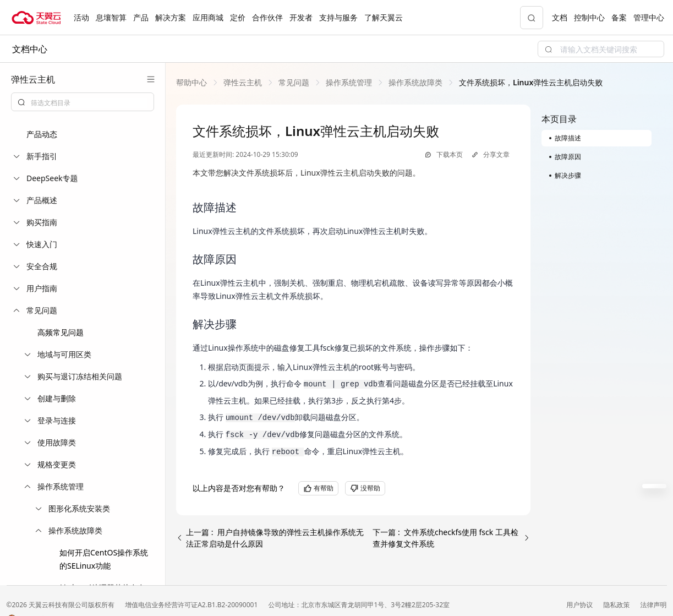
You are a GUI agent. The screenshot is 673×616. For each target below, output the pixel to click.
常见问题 (294, 82)
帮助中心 (191, 82)
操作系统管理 (349, 82)
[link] (191, 82)
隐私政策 (617, 605)
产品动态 (42, 134)
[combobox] (83, 102)
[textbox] (89, 103)
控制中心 (589, 17)
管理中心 (649, 17)
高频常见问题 (61, 332)
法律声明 (654, 605)
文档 (560, 17)
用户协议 (580, 605)
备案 (619, 17)
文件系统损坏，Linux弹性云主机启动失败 (531, 82)
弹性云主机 (243, 82)
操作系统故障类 (415, 82)
